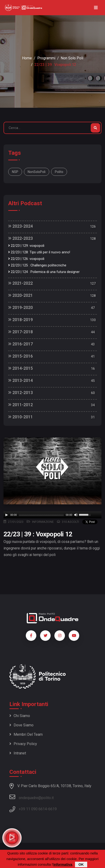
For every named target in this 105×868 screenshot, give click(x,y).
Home (27, 58)
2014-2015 (21, 368)
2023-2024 (21, 226)
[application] (52, 515)
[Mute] (76, 515)
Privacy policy (23, 744)
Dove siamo (21, 725)
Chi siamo (20, 716)
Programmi (46, 58)
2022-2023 (21, 238)
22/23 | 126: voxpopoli (26, 259)
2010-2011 (21, 417)
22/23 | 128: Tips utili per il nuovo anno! (39, 252)
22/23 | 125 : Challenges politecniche (37, 265)
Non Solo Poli (72, 58)
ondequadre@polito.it (32, 797)
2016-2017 (21, 344)
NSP (15, 172)
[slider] (41, 515)
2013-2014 (21, 380)
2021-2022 (21, 283)
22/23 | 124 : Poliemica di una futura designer (44, 272)
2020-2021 (21, 295)
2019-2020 (21, 307)
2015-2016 (21, 356)
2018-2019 (21, 320)
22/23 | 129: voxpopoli (26, 246)
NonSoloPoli (37, 172)
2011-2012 (21, 405)
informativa (63, 864)
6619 (52, 809)
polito (59, 172)
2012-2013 (21, 393)
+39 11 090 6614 (33, 809)
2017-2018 (21, 332)
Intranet (18, 753)
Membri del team (26, 734)
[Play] (7, 515)
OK (81, 864)
